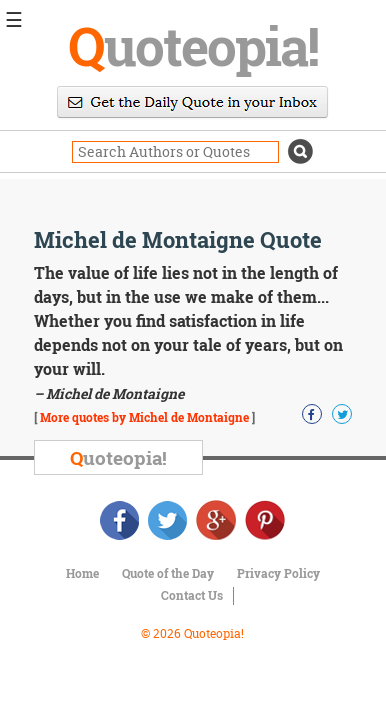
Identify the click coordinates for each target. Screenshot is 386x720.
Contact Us (192, 595)
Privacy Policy (278, 573)
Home (82, 573)
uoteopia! (193, 45)
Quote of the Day (168, 573)
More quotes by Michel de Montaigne (144, 417)
